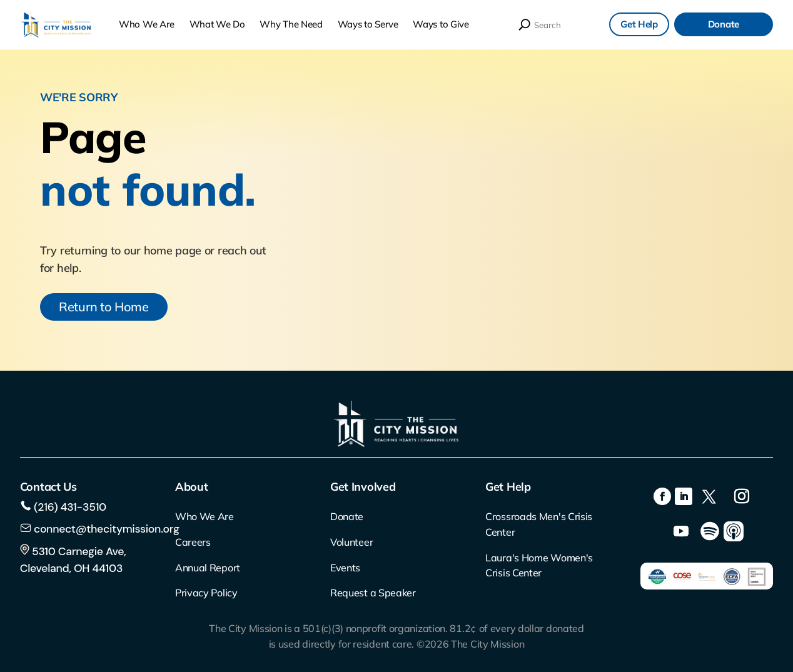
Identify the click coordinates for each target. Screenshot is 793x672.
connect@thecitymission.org (107, 529)
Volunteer (351, 542)
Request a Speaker (373, 593)
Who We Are (147, 24)
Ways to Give (441, 24)
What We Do (217, 24)
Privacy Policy (206, 593)
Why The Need (291, 24)
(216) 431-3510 (69, 507)
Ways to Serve (368, 24)
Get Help (639, 24)
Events (345, 568)
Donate (724, 24)
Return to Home (104, 307)
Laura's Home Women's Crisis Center (539, 565)
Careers (193, 542)
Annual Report (208, 568)
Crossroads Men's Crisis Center (539, 524)
